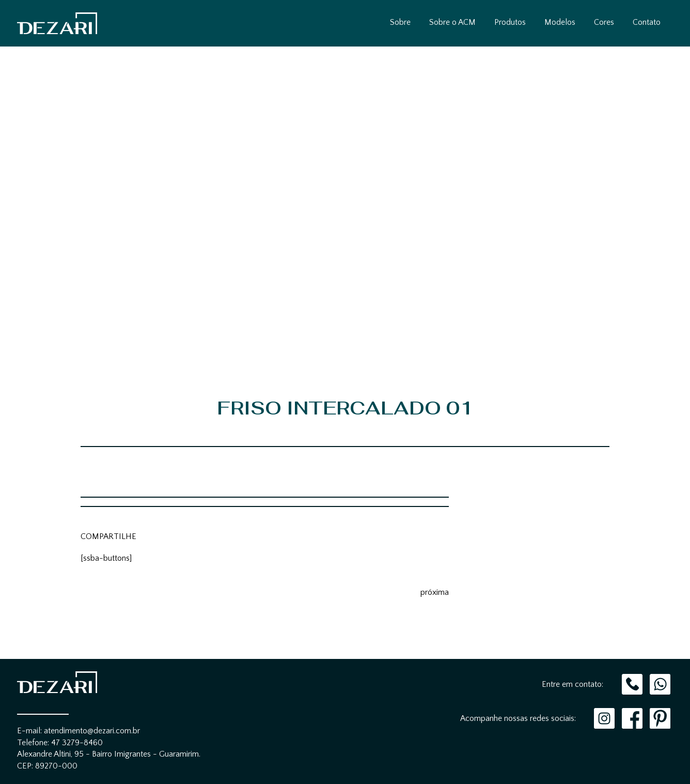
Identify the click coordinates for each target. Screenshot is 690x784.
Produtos (510, 22)
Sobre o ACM (452, 22)
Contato (647, 22)
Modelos (560, 22)
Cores (604, 22)
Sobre (400, 22)
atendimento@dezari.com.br (92, 731)
